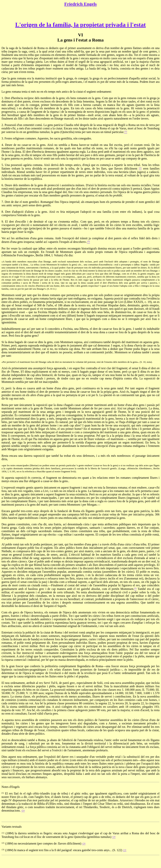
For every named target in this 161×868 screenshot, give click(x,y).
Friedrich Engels (80, 4)
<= (23, 811)
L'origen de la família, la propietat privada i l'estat (80, 25)
